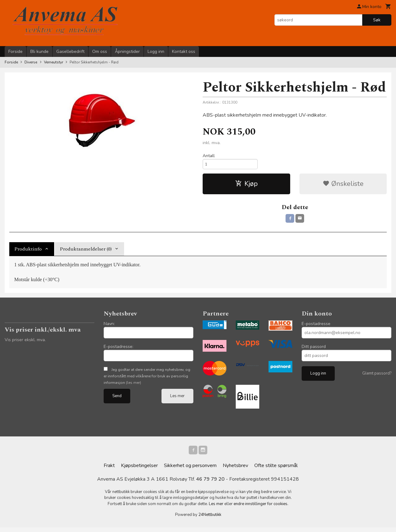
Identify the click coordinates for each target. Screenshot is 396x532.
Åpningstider (127, 51)
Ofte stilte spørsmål (276, 470)
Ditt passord (314, 350)
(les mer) (133, 386)
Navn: (109, 327)
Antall (209, 156)
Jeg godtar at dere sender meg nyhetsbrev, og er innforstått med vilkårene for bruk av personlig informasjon (147, 379)
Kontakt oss (184, 51)
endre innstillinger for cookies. (261, 508)
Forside (15, 51)
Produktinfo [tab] (28, 252)
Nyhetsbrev (235, 470)
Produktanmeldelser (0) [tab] (86, 252)
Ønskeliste (343, 186)
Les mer (177, 399)
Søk (377, 20)
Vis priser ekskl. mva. (25, 343)
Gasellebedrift (70, 51)
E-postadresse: (118, 350)
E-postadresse (316, 327)
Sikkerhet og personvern (190, 470)
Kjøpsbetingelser (139, 470)
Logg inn (156, 51)
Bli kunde (39, 51)
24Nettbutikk (210, 519)
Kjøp (246, 186)
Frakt (109, 470)
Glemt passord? (377, 376)
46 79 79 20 (210, 484)
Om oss (100, 51)
